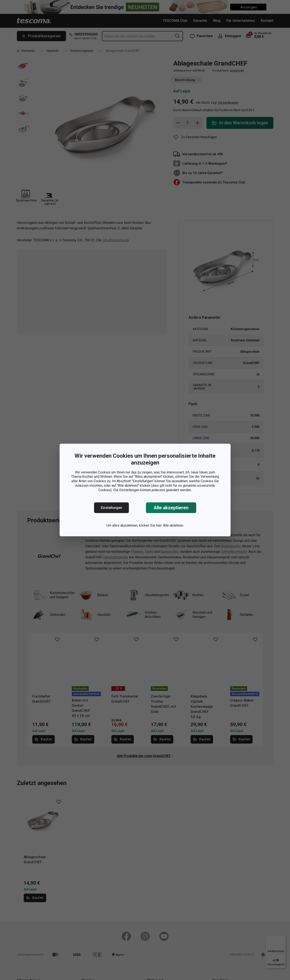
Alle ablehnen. (173, 525)
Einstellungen (111, 508)
